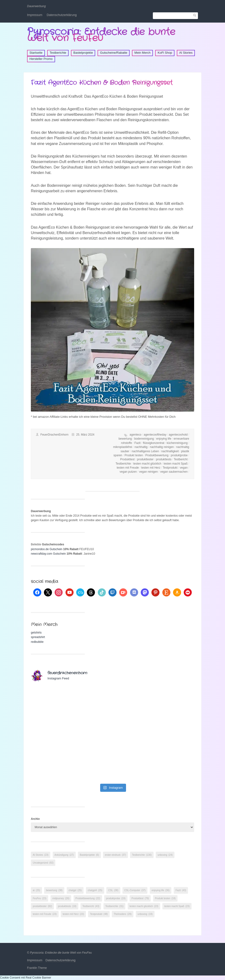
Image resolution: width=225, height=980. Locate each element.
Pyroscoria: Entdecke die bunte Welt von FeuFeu (101, 35)
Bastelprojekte (83, 53)
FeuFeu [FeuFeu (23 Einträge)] (40, 898)
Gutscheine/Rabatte (114, 53)
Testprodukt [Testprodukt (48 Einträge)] (99, 914)
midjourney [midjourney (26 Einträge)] (61, 898)
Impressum (35, 15)
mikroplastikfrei (123, 447)
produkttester (145, 459)
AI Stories (186, 53)
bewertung (125, 439)
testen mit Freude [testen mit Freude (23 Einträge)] (45, 914)
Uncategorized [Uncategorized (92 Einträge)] (43, 863)
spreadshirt (38, 637)
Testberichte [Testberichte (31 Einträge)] (115, 906)
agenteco (135, 435)
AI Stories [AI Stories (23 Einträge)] (41, 855)
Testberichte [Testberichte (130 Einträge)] (142, 855)
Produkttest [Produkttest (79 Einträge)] (140, 898)
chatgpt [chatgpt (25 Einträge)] (75, 890)
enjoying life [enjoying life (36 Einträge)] (161, 890)
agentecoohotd (178, 435)
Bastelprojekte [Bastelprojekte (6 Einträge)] (89, 855)
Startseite (36, 53)
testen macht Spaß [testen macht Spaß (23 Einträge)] (177, 906)
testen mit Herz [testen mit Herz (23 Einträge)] (73, 914)
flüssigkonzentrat (154, 443)
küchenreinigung (177, 443)
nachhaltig (141, 447)
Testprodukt (170, 468)
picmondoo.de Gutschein (47, 549)
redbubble (37, 642)
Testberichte (58, 53)
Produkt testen (134, 455)
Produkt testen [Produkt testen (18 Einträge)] (165, 898)
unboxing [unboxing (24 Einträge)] (165, 855)
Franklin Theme (37, 968)
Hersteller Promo (41, 59)
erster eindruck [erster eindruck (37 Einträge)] (115, 855)
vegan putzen (128, 472)
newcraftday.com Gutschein (48, 554)
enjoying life (164, 439)
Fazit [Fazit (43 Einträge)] (181, 890)
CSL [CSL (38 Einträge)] (113, 890)
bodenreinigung (144, 439)
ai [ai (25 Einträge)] (36, 890)
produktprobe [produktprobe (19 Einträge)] (116, 898)
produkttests (164, 459)
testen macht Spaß (176, 464)
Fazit (137, 443)
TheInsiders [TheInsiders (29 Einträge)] (123, 914)
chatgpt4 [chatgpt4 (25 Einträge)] (95, 890)
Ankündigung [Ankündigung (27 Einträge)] (64, 855)
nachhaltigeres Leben (145, 451)
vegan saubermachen (174, 472)
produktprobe (179, 455)
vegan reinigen (148, 472)
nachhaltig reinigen (162, 447)
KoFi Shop (165, 53)
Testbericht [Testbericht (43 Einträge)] (91, 906)
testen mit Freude (128, 468)
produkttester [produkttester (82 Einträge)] (42, 906)
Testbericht (181, 459)
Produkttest (127, 459)
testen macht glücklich (147, 464)
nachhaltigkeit (170, 451)
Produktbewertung (157, 455)
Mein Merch (142, 53)
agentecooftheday (155, 435)
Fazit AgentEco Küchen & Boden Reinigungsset (102, 83)
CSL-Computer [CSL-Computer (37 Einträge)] (135, 890)
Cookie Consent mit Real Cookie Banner (26, 978)
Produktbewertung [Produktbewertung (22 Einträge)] (88, 898)
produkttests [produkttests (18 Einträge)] (67, 906)
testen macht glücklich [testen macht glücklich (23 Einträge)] (144, 906)
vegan (184, 468)
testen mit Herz (151, 468)
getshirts (36, 633)
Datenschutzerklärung (62, 15)
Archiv (35, 819)
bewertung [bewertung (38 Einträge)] (54, 890)
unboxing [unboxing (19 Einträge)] (145, 914)
